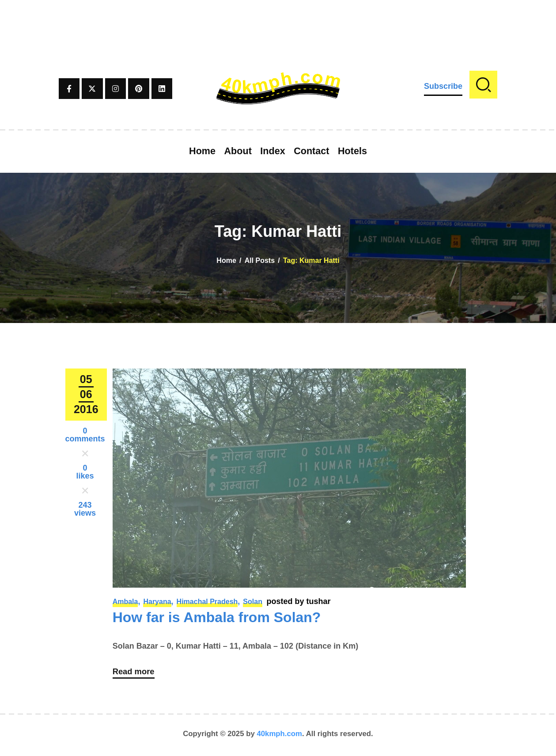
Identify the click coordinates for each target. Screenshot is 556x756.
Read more (135, 674)
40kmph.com (279, 736)
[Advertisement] (278, 20)
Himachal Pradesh (207, 602)
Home (226, 260)
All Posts (260, 260)
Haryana (157, 602)
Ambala (125, 602)
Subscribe (443, 86)
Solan (253, 602)
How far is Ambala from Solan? (217, 617)
